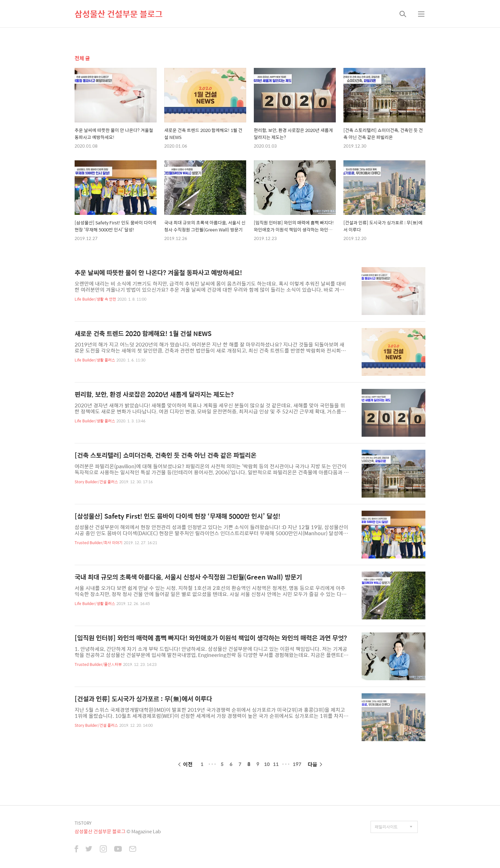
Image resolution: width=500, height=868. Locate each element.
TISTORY (83, 823)
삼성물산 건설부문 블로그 (119, 14)
